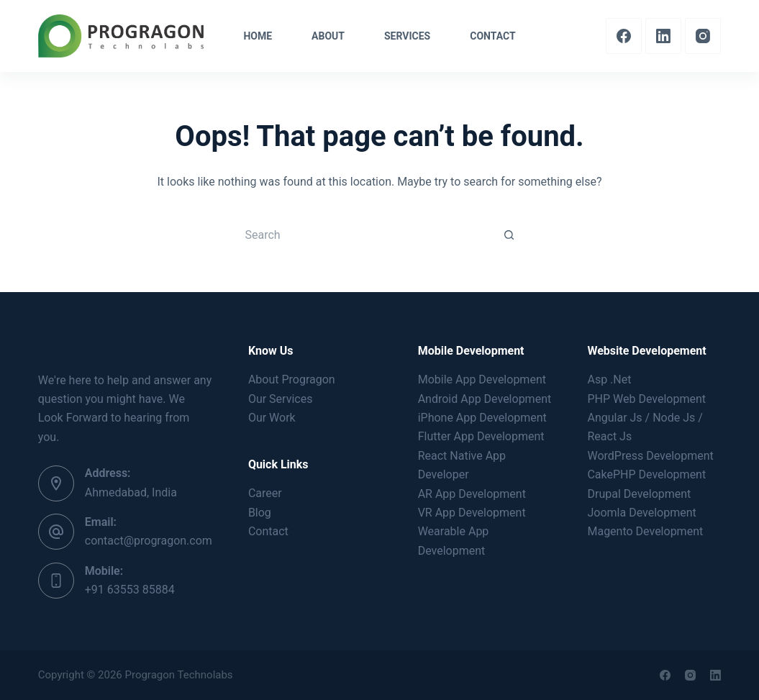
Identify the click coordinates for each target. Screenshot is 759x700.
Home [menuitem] (258, 36)
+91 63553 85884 (130, 590)
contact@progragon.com (149, 541)
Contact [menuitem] (492, 36)
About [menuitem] (328, 36)
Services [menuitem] (407, 36)
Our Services (281, 399)
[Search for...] (365, 235)
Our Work (272, 418)
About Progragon (292, 379)
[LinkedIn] (663, 36)
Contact (268, 531)
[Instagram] (703, 36)
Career (265, 493)
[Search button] (509, 235)
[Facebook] (624, 36)
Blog (260, 513)
